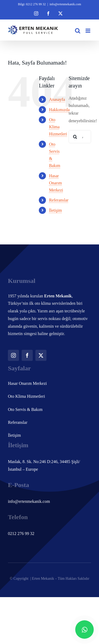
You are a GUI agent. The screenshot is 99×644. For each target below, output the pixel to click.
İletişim (56, 210)
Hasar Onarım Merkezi (56, 183)
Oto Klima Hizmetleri (58, 127)
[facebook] (27, 355)
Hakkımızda (59, 110)
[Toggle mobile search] (78, 31)
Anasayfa (57, 99)
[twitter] (41, 355)
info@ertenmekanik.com (65, 4)
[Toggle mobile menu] (88, 31)
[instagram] (13, 355)
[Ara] (75, 137)
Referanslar (59, 200)
